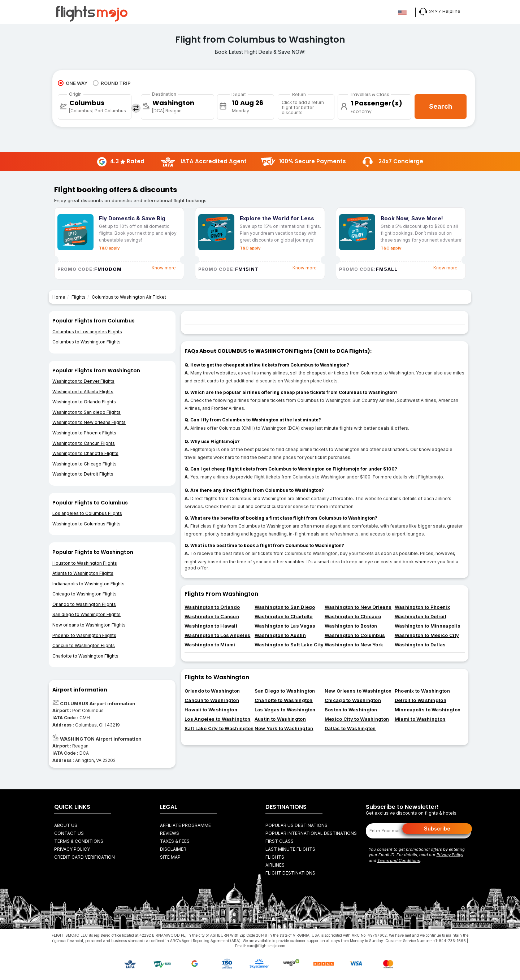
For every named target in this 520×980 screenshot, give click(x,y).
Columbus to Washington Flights (86, 342)
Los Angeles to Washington (218, 719)
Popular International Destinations (311, 833)
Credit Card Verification (84, 857)
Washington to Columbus (355, 635)
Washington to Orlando (212, 607)
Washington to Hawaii (211, 626)
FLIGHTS (275, 857)
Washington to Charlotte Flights (85, 453)
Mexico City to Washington (357, 719)
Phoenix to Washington (422, 691)
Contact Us (69, 833)
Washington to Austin (280, 635)
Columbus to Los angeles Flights (87, 332)
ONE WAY (73, 83)
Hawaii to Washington (211, 710)
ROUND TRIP (112, 83)
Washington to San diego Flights (86, 412)
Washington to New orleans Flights (89, 422)
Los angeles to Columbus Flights (87, 513)
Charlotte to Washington (284, 700)
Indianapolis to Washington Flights (88, 584)
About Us (66, 825)
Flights (79, 297)
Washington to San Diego (285, 607)
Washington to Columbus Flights (86, 524)
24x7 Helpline (440, 11)
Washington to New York (354, 645)
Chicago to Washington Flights (84, 594)
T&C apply (109, 248)
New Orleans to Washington (358, 691)
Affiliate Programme (185, 825)
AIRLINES (275, 865)
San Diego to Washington (285, 691)
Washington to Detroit (421, 616)
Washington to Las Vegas (285, 626)
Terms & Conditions (79, 841)
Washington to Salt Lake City (289, 645)
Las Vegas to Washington (285, 710)
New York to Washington (284, 728)
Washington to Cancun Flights (84, 443)
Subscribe (437, 829)
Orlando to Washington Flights (84, 604)
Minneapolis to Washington (428, 710)
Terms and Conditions (399, 860)
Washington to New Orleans (358, 607)
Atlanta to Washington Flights (83, 573)
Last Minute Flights (290, 849)
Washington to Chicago (353, 616)
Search (441, 106)
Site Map (170, 857)
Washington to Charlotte (284, 616)
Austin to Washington (280, 719)
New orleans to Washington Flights (89, 625)
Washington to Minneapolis (428, 626)
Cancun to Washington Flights (84, 645)
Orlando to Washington (212, 691)
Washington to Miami (210, 645)
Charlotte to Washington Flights (85, 656)
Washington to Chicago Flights (84, 464)
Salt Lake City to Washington (219, 728)
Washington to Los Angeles (218, 635)
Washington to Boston (351, 626)
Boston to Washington (351, 710)
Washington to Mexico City (427, 635)
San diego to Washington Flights (86, 614)
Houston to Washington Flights (85, 563)
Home (59, 297)
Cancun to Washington (212, 700)
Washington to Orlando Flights (84, 402)
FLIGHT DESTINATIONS (290, 873)
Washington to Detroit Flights (83, 474)
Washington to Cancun (212, 616)
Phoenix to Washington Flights (84, 635)
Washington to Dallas (420, 645)
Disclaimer (173, 849)
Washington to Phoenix (422, 607)
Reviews (170, 833)
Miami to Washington (420, 719)
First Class (279, 841)
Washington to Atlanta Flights (83, 392)
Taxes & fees (175, 841)
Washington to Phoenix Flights (84, 433)
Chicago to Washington (353, 700)
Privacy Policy (72, 849)
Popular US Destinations (296, 825)
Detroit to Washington (421, 700)
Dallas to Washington (350, 728)
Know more (164, 268)
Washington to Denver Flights (83, 381)
